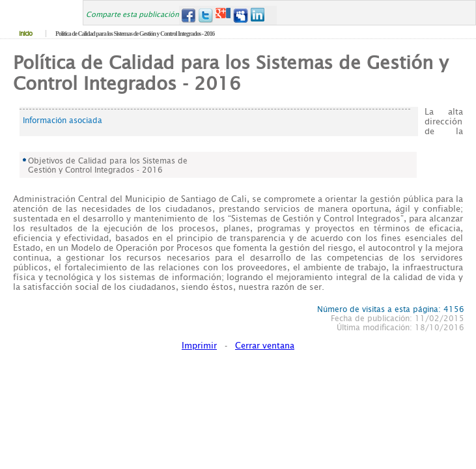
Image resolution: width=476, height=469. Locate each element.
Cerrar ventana (265, 346)
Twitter (205, 15)
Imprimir (199, 346)
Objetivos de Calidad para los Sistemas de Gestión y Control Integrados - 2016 (108, 165)
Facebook (188, 15)
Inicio (25, 34)
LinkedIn (258, 15)
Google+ (223, 15)
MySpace (241, 15)
